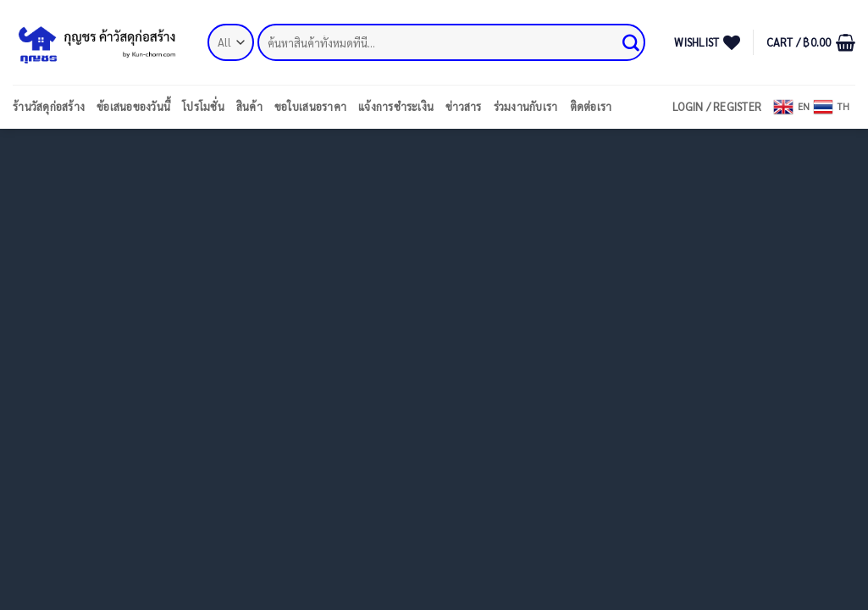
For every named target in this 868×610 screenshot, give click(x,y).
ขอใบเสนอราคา (310, 106)
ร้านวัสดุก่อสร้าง (49, 106)
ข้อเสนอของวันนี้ (133, 106)
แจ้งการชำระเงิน (396, 106)
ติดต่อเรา (591, 106)
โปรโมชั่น (203, 106)
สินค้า (249, 106)
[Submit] (632, 42)
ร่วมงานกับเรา (526, 106)
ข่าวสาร (464, 106)
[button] (811, 42)
